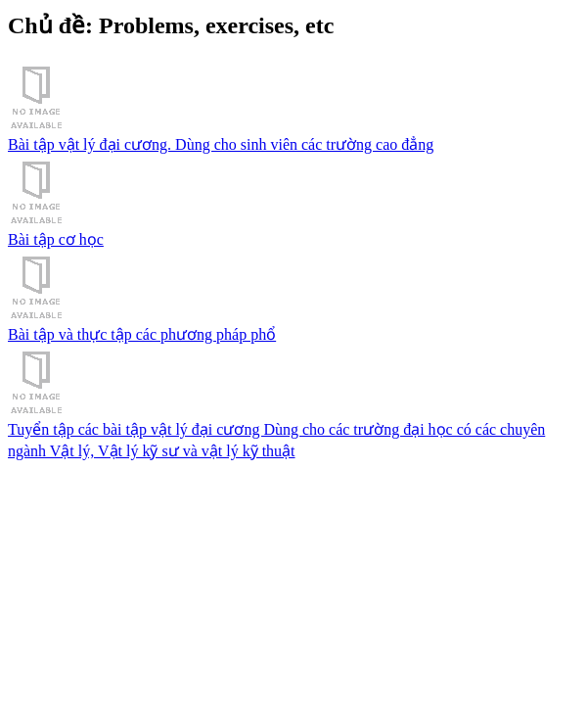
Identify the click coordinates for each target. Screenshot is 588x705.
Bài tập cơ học (294, 201)
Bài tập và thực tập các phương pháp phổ (294, 296)
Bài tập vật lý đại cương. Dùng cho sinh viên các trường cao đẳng (294, 106)
